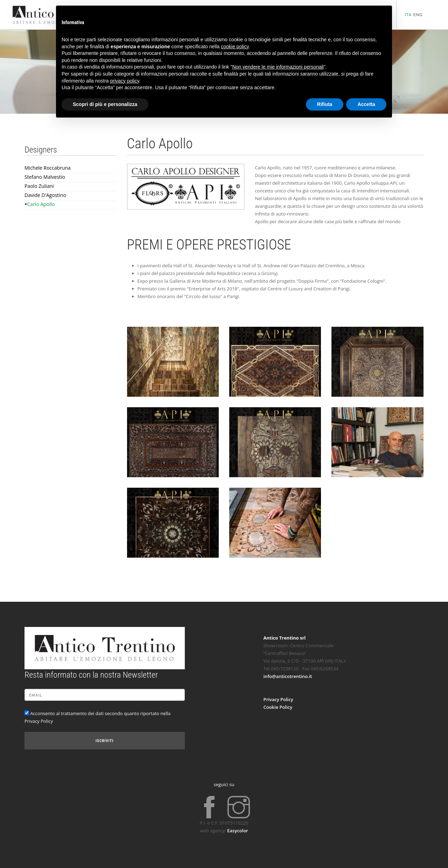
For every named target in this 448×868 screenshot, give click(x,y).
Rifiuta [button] (325, 104)
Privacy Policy (278, 699)
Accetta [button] (366, 104)
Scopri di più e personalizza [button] (105, 104)
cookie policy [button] (235, 47)
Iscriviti (104, 741)
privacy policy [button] (125, 81)
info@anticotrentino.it (288, 676)
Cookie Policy (278, 707)
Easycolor (238, 831)
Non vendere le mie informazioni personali (278, 67)
